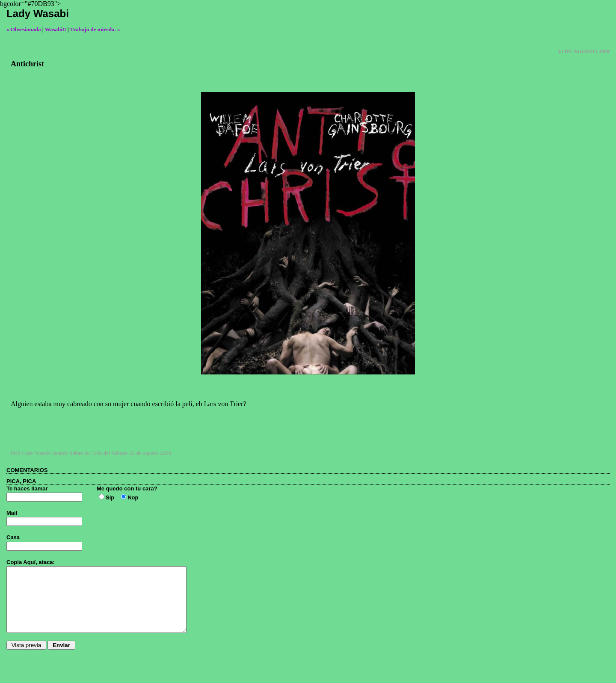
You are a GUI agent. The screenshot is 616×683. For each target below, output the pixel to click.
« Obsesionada (24, 29)
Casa (13, 537)
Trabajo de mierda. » (95, 29)
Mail (12, 513)
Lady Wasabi (38, 13)
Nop (133, 497)
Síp (110, 497)
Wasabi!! (56, 29)
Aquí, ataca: (39, 562)
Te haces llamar (27, 488)
